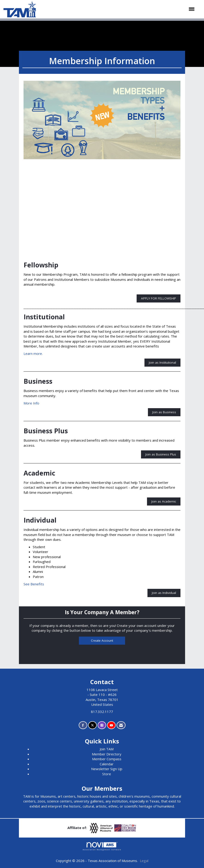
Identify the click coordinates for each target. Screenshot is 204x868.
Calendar (107, 764)
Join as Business (164, 412)
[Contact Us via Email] (121, 725)
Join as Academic (164, 501)
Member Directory (107, 754)
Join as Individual (164, 593)
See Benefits (34, 584)
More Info (31, 403)
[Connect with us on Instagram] (102, 725)
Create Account (102, 641)
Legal (144, 861)
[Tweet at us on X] (92, 725)
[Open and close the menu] (118, 9)
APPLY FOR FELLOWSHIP (159, 298)
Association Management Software (102, 846)
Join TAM (107, 749)
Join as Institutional (162, 362)
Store (107, 774)
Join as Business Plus (161, 454)
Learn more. (33, 353)
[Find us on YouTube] (111, 725)
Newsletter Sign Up (107, 769)
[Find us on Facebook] (83, 725)
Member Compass (107, 759)
